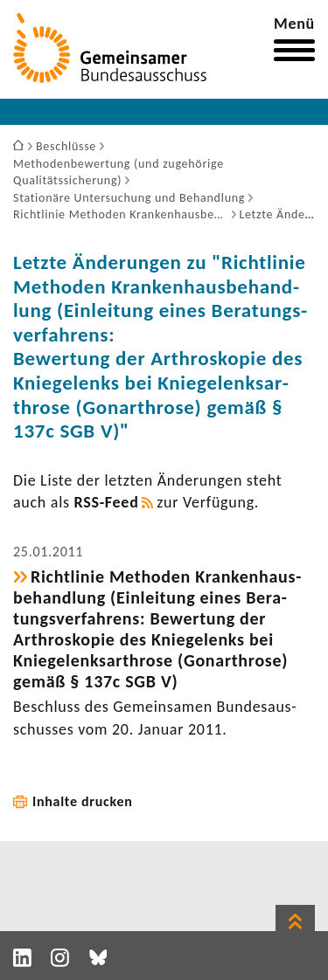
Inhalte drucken (83, 801)
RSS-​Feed (107, 502)
